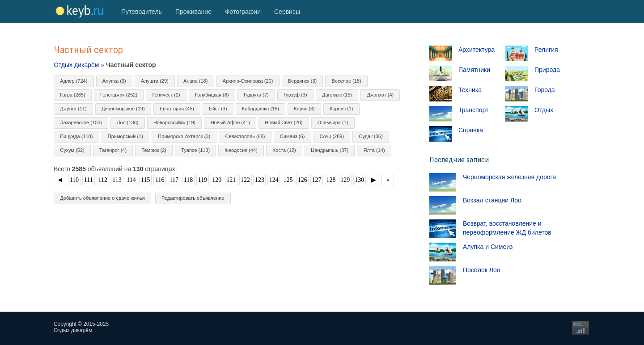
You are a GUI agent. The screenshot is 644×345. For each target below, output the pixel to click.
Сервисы (287, 12)
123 (260, 180)
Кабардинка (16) (261, 109)
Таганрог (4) (113, 150)
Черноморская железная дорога (509, 177)
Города (545, 90)
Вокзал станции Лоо (492, 200)
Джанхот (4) (380, 95)
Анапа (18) (195, 81)
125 (288, 180)
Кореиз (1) (341, 109)
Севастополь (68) (245, 136)
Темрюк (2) (154, 150)
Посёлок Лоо (482, 270)
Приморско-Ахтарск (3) (184, 136)
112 (102, 180)
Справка (471, 130)
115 (145, 180)
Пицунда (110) (76, 136)
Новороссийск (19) (174, 122)
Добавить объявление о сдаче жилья (102, 198)
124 (274, 180)
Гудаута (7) (256, 95)
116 (160, 180)
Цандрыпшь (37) (330, 150)
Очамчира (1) (333, 122)
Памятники (474, 70)
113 (117, 180)
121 (231, 180)
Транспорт (473, 110)
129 (345, 180)
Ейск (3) (218, 109)
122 (245, 180)
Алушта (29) (155, 81)
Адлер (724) (74, 81)
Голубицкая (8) (212, 95)
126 (303, 180)
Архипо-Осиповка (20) (248, 81)
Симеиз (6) (292, 136)
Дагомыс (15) (337, 95)
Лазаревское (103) (81, 122)
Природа (547, 70)
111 (89, 180)
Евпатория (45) (177, 109)
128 (331, 180)
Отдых (544, 110)
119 (203, 180)
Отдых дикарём (76, 65)
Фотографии (243, 12)
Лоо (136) (127, 122)
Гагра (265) (72, 95)
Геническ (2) (166, 95)
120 (217, 180)
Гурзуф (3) (295, 95)
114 (131, 180)
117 (174, 180)
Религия (546, 50)
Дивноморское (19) (123, 109)
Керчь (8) (304, 109)
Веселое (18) (347, 81)
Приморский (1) (125, 136)
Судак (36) (371, 136)
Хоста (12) (284, 150)
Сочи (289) (332, 136)
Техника (470, 90)
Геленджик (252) (119, 95)
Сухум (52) (72, 150)
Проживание (193, 12)
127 (317, 180)
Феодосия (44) (241, 150)
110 (74, 180)
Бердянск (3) (302, 81)
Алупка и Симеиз (488, 247)
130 (359, 180)
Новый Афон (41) (230, 122)
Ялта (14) (374, 150)
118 (188, 180)
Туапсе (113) (195, 150)
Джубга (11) (73, 109)
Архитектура (477, 50)
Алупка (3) (114, 81)
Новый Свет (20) (284, 122)
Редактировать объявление (193, 198)
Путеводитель (142, 12)
